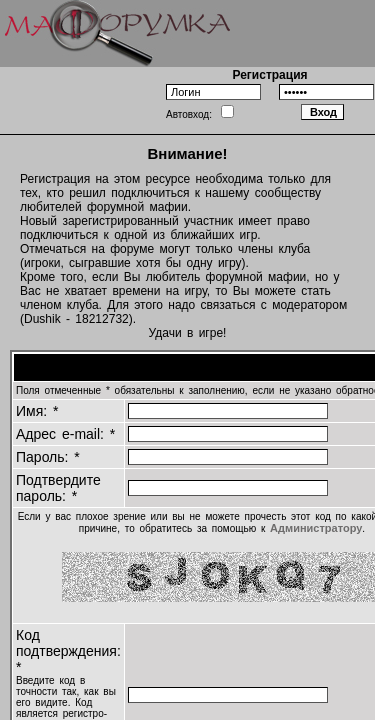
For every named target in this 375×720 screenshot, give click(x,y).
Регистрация (269, 75)
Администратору (316, 528)
